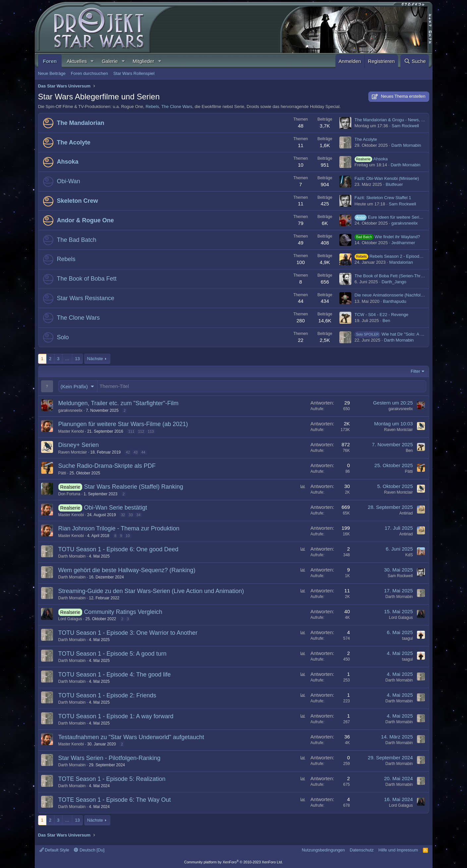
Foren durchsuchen (89, 73)
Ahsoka (68, 162)
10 (128, 536)
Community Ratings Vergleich (123, 612)
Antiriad (406, 513)
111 (131, 431)
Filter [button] (415, 371)
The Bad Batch (77, 240)
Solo (63, 337)
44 (143, 452)
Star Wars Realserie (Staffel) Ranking (133, 487)
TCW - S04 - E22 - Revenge (382, 315)
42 (128, 452)
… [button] (67, 359)
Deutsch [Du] (89, 850)
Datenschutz (362, 850)
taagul (408, 638)
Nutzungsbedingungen (323, 850)
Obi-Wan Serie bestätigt (115, 508)
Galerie (110, 61)
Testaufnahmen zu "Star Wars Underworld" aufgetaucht (131, 737)
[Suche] (415, 61)
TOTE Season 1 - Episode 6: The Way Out (115, 800)
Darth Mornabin (406, 145)
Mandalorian (401, 262)
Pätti (62, 473)
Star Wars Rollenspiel (134, 73)
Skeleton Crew (78, 201)
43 (136, 452)
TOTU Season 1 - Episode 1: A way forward (116, 716)
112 (141, 431)
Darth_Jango (394, 282)
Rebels (152, 107)
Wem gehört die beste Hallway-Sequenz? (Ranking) (127, 570)
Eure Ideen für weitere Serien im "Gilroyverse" (405, 217)
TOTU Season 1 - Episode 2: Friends (107, 695)
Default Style (54, 850)
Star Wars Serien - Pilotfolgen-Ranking (109, 758)
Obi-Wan (69, 181)
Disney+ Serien (79, 445)
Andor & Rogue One (86, 220)
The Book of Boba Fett (87, 279)
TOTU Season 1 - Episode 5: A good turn (113, 654)
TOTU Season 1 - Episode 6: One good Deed (118, 549)
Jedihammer (403, 243)
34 (139, 515)
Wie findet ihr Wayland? (387, 237)
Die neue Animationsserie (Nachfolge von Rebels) (402, 295)
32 (123, 515)
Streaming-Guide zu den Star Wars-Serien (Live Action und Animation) (151, 591)
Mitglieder (143, 61)
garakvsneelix (405, 223)
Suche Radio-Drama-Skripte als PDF (107, 466)
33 (131, 515)
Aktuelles (77, 61)
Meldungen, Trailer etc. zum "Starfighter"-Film (118, 403)
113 (151, 431)
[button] (92, 61)
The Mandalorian (81, 123)
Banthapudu (395, 301)
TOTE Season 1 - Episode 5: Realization (112, 779)
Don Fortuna (69, 494)
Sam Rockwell (405, 126)
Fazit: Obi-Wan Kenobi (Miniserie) (387, 178)
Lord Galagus (70, 619)
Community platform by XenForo (234, 862)
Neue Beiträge (52, 73)
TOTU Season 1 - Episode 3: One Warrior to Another (128, 633)
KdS (409, 555)
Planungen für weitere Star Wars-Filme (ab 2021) (123, 424)
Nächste (95, 359)
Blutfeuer (394, 184)
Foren (50, 61)
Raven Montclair (399, 430)
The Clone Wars (177, 107)
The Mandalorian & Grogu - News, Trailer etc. (398, 120)
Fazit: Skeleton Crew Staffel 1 (383, 198)
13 (77, 359)
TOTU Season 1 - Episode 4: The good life (115, 675)
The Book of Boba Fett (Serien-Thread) (392, 276)
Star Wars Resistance (86, 298)
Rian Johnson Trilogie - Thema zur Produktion (119, 528)
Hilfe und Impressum (398, 850)
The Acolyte (74, 142)
